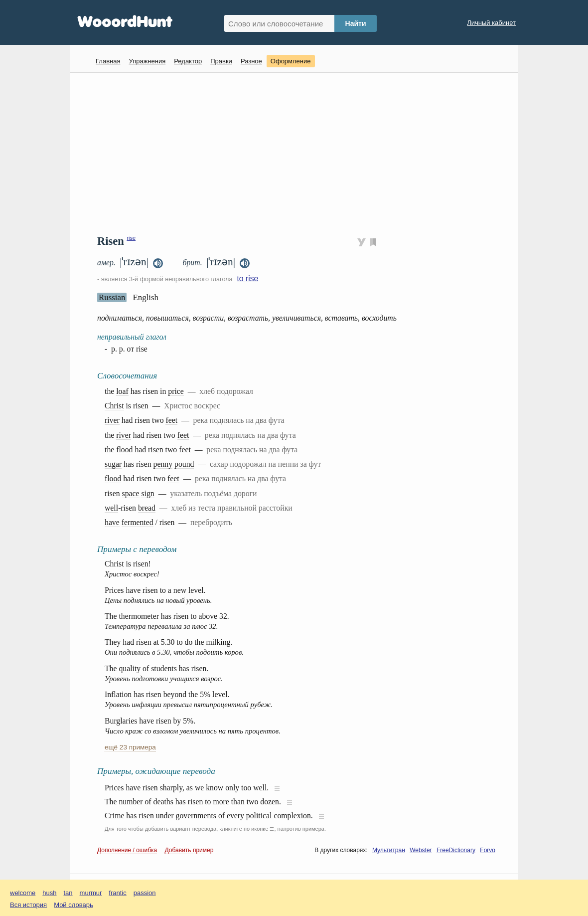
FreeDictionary (456, 850)
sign (147, 493)
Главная (108, 61)
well (111, 508)
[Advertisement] (298, 153)
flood (124, 450)
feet (171, 420)
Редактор (188, 61)
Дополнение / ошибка (127, 850)
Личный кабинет (491, 23)
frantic (117, 893)
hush (49, 893)
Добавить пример (189, 850)
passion (145, 893)
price (176, 391)
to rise (247, 278)
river (112, 420)
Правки (221, 61)
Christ (114, 406)
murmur (91, 893)
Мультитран (389, 850)
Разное (251, 61)
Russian (112, 297)
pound (184, 464)
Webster (421, 850)
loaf (122, 391)
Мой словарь (73, 905)
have (112, 522)
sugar (113, 464)
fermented (138, 522)
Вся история (28, 905)
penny (163, 464)
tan (68, 893)
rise (131, 238)
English (146, 297)
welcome (23, 893)
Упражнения (147, 61)
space (131, 493)
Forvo (488, 850)
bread (147, 508)
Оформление (291, 61)
